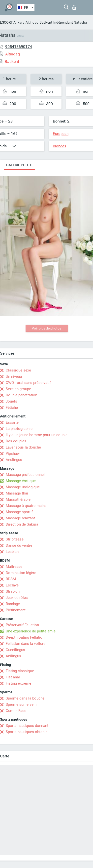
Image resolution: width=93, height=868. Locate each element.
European (61, 134)
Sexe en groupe (18, 389)
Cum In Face (16, 711)
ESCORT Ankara (12, 22)
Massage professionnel (25, 475)
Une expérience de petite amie (31, 631)
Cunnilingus (15, 650)
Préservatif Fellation (22, 625)
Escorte (12, 422)
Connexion (74, 7)
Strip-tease (15, 539)
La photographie (19, 429)
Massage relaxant (20, 518)
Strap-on (13, 591)
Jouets (11, 401)
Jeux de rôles (17, 598)
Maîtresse (14, 567)
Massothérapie (18, 499)
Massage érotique (21, 481)
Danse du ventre (19, 545)
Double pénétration (21, 395)
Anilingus (13, 656)
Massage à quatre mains (26, 506)
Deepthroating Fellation (25, 637)
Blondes (60, 146)
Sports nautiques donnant (27, 726)
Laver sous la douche (23, 447)
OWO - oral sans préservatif (28, 383)
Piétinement (16, 610)
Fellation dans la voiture (26, 644)
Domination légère (21, 573)
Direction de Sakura (22, 524)
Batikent (46, 22)
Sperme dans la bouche (25, 698)
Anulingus (14, 460)
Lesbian (12, 552)
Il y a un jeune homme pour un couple (37, 435)
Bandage (13, 604)
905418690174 (19, 47)
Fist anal (13, 677)
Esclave (12, 585)
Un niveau (14, 376)
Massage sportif (19, 512)
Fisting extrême (18, 683)
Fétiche (12, 408)
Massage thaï (17, 493)
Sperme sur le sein (21, 704)
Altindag (32, 22)
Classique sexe (18, 370)
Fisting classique (20, 671)
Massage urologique (23, 487)
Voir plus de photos (46, 328)
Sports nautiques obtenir (26, 732)
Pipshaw (13, 454)
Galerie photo (19, 165)
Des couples (16, 441)
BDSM (11, 579)
